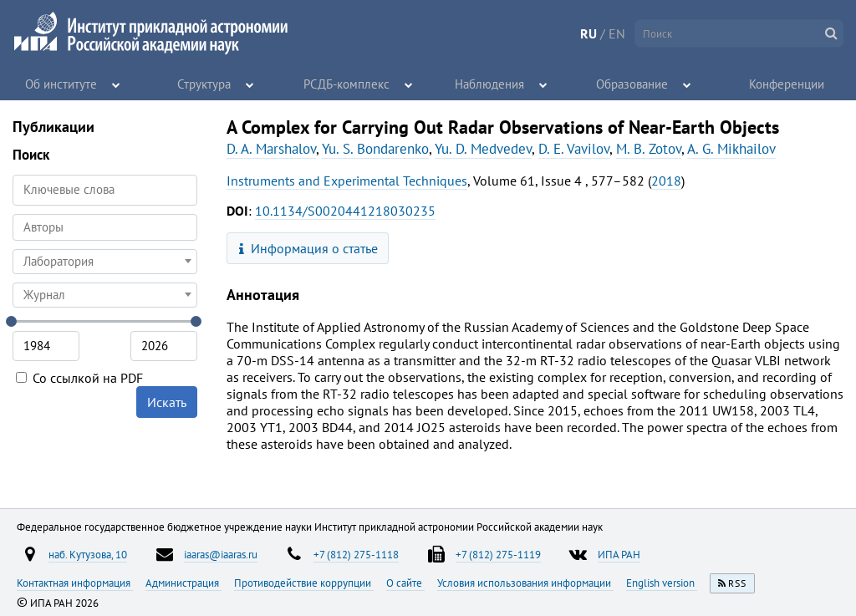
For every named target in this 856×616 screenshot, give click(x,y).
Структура (204, 84)
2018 (666, 181)
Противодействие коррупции (304, 583)
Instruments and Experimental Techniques (347, 181)
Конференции (787, 84)
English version (662, 583)
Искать (167, 402)
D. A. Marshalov (271, 149)
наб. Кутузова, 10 (88, 554)
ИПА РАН (619, 554)
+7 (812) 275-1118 (356, 554)
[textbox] (105, 262)
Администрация (183, 583)
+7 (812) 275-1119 (498, 554)
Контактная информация (75, 583)
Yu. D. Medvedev (483, 149)
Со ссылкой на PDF (79, 378)
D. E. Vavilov (574, 149)
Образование (633, 84)
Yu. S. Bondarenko (375, 149)
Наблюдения (489, 84)
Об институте (62, 84)
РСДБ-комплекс (347, 84)
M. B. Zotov (649, 149)
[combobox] (105, 227)
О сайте (405, 583)
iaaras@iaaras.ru (221, 554)
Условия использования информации (525, 583)
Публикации (53, 127)
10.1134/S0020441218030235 (345, 211)
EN (617, 33)
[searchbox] (105, 227)
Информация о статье (309, 248)
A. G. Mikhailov (731, 149)
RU (588, 33)
